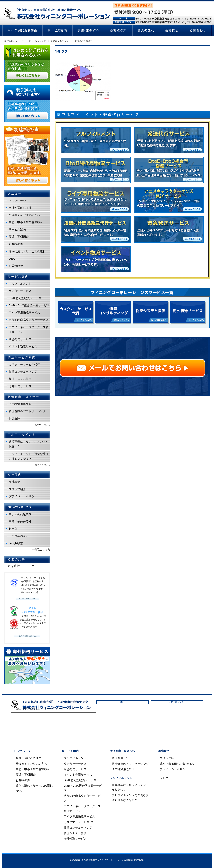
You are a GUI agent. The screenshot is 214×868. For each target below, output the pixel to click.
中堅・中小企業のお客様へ (26, 222)
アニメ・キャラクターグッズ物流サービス (29, 330)
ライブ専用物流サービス (24, 313)
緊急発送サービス (20, 339)
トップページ (17, 201)
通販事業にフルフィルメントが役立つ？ (29, 444)
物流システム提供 (20, 379)
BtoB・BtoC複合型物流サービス (29, 305)
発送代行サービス (20, 291)
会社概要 (14, 482)
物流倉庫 (14, 418)
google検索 (16, 543)
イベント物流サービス (23, 346)
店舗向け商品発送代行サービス (29, 320)
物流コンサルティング (23, 372)
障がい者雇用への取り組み (177, 764)
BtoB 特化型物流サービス (25, 298)
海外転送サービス (20, 386)
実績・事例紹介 (19, 237)
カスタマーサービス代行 (24, 364)
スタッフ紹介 (17, 489)
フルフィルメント (20, 284)
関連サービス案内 (22, 357)
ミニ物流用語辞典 (20, 404)
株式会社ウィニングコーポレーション (105, 860)
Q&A (12, 259)
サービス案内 (17, 229)
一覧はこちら (41, 425)
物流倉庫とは (120, 758)
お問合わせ (16, 266)
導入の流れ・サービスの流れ (27, 251)
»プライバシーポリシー (27, 599)
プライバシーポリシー (23, 496)
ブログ (164, 778)
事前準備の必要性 (20, 522)
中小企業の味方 (19, 536)
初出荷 (13, 529)
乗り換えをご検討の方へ (24, 215)
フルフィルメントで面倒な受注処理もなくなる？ (29, 456)
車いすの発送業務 (20, 514)
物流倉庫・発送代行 (122, 751)
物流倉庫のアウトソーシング (27, 411)
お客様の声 (16, 244)
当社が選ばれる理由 (22, 208)
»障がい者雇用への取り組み (27, 636)
